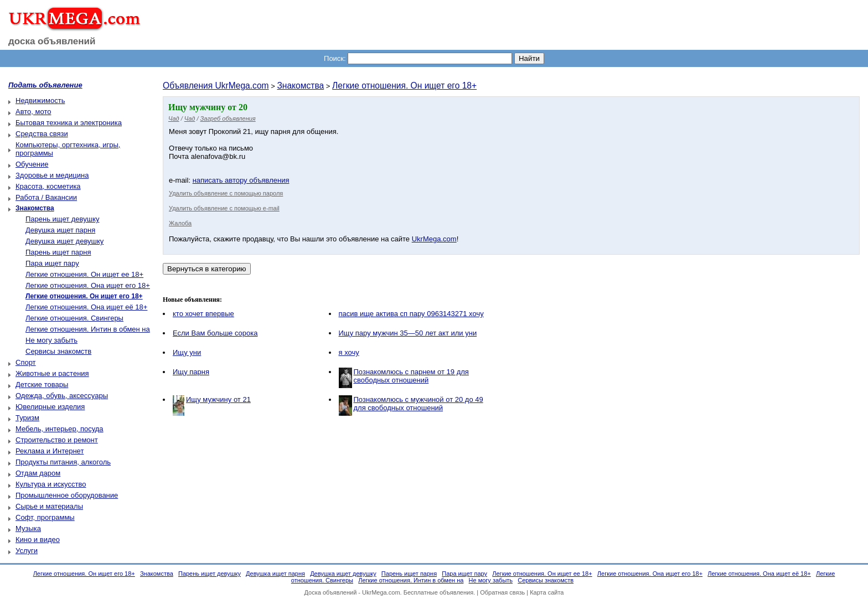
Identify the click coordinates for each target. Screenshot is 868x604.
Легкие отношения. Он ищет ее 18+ (84, 274)
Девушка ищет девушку (64, 241)
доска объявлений (52, 41)
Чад (174, 118)
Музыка (28, 528)
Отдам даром (38, 473)
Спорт (26, 362)
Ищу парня (191, 372)
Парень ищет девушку (62, 219)
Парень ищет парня (58, 252)
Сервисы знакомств (58, 351)
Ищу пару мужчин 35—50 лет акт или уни (408, 333)
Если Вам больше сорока (215, 333)
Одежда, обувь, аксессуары (62, 396)
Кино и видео (38, 540)
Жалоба (180, 223)
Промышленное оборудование (67, 495)
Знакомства (300, 86)
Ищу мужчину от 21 (218, 399)
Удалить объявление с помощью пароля (226, 193)
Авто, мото (33, 112)
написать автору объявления (241, 180)
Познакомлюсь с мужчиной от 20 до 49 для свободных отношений (418, 404)
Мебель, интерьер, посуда (60, 429)
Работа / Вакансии (46, 197)
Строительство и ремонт (57, 440)
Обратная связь (502, 592)
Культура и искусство (51, 484)
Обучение (32, 164)
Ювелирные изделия (50, 407)
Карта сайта (547, 592)
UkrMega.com (434, 239)
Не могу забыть (51, 340)
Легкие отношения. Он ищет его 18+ (404, 86)
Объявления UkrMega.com (216, 86)
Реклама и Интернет (50, 451)
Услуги (27, 551)
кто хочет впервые (203, 314)
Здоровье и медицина (52, 175)
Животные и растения (52, 373)
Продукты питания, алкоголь (63, 462)
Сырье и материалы (49, 506)
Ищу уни (187, 352)
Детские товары (42, 384)
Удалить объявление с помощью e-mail (224, 208)
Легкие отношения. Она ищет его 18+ (88, 285)
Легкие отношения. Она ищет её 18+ (86, 307)
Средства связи (42, 134)
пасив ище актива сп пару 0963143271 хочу (411, 314)
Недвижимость (40, 100)
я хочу (349, 352)
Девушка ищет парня (60, 230)
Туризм (27, 418)
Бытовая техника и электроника (69, 123)
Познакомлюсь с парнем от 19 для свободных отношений (411, 376)
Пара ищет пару (52, 263)
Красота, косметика (48, 186)
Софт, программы (45, 517)
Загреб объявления (228, 118)
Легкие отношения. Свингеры (74, 318)
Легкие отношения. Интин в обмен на (88, 329)
